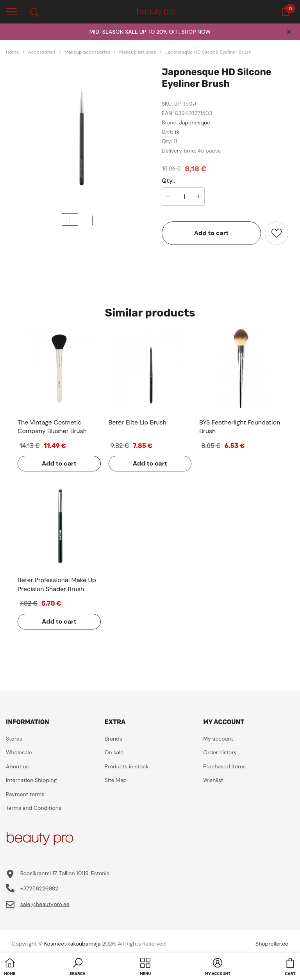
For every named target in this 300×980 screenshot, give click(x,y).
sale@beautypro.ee (45, 904)
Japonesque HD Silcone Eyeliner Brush (208, 52)
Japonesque (195, 122)
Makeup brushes (138, 52)
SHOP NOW (196, 32)
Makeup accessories (87, 52)
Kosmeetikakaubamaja (72, 944)
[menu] (11, 11)
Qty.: (168, 181)
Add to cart (212, 233)
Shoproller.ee (272, 944)
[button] (78, 967)
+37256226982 (39, 888)
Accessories (42, 52)
